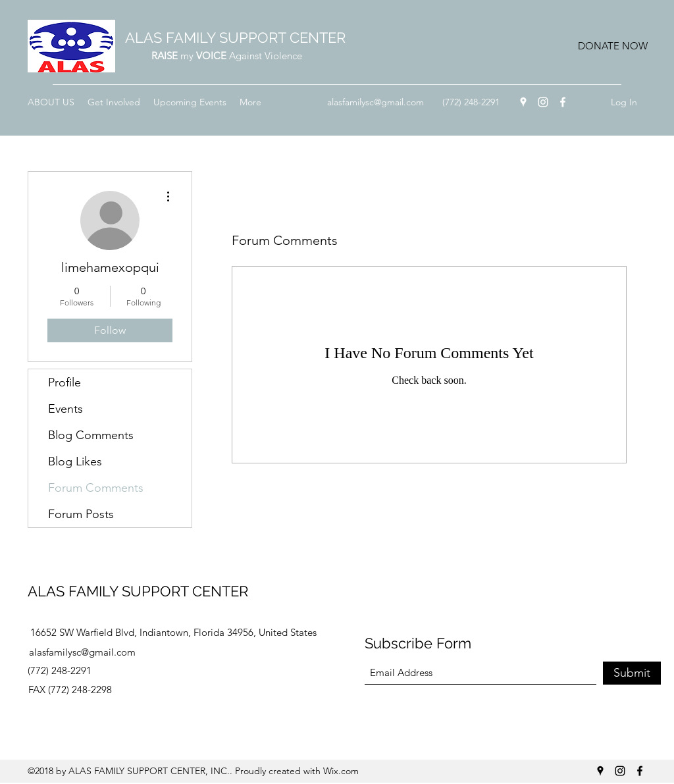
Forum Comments (96, 488)
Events (65, 409)
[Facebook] (563, 102)
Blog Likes (75, 461)
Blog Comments (91, 435)
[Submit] (632, 673)
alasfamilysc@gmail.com (376, 102)
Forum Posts (81, 514)
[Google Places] (523, 102)
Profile (65, 382)
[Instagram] (543, 102)
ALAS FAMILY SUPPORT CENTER (235, 38)
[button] (612, 46)
